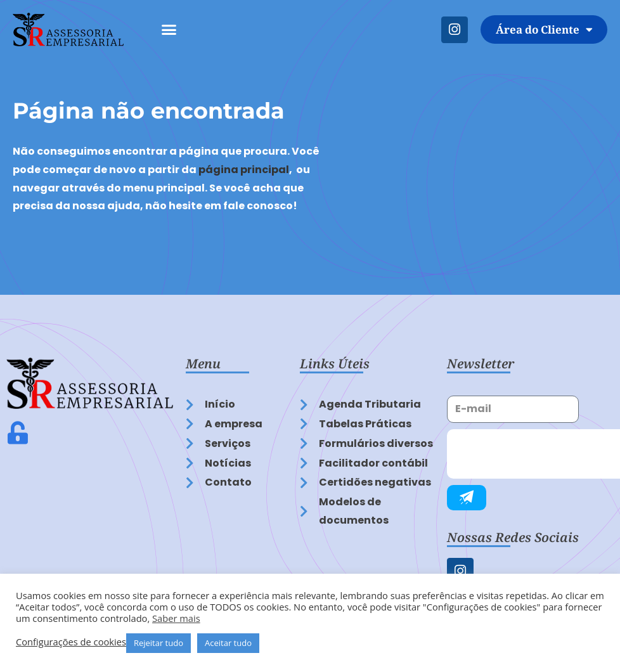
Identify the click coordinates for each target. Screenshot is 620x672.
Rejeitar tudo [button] (158, 643)
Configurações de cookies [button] (71, 642)
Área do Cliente (544, 29)
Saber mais (176, 618)
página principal (244, 170)
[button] (169, 30)
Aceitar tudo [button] (228, 643)
